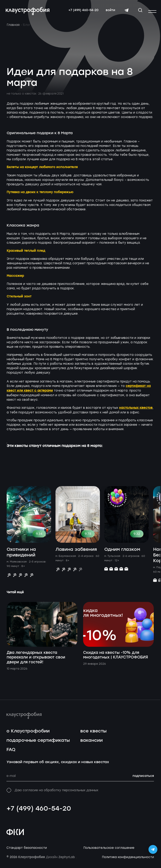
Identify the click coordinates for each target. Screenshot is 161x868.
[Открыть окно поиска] (139, 11)
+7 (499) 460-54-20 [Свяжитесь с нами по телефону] (83, 11)
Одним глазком (122, 551)
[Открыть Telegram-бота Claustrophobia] (153, 849)
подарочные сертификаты (38, 742)
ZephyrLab (67, 859)
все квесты (93, 733)
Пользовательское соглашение (109, 850)
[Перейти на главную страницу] (28, 12)
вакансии (91, 742)
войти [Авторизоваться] (110, 11)
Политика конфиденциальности (128, 859)
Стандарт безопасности (27, 850)
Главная (13, 27)
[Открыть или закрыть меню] (152, 12)
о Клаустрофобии (28, 733)
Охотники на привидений (21, 554)
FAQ (11, 752)
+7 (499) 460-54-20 (39, 811)
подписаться (143, 778)
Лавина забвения (76, 551)
